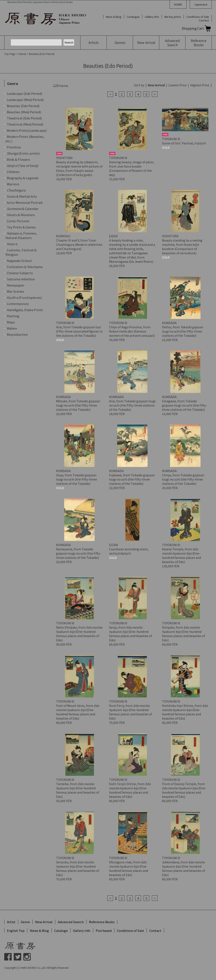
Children (13, 172)
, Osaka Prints (25, 310)
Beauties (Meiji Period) (24, 112)
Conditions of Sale (198, 17)
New (146, 42)
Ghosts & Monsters (21, 215)
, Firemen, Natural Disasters (21, 235)
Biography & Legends (23, 178)
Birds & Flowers (18, 159)
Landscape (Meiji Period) (25, 100)
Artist (11, 922)
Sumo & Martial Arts (22, 196)
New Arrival (44, 922)
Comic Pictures (18, 221)
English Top (16, 930)
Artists (94, 42)
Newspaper (16, 285)
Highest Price (200, 85)
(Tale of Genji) (23, 166)
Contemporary (18, 304)
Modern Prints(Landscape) (27, 130)
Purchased (104, 930)
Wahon (12, 328)
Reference (199, 43)
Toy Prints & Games (21, 227)
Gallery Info (152, 17)
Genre (25, 922)
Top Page (10, 54)
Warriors (13, 184)
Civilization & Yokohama (25, 267)
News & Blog (114, 17)
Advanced (172, 43)
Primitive (14, 147)
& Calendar (23, 209)
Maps (11, 322)
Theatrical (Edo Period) (24, 118)
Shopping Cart (193, 28)
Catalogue (133, 17)
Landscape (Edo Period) (24, 93)
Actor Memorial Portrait (25, 202)
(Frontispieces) (24, 297)
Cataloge (61, 930)
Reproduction (17, 334)
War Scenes (15, 291)
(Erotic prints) (23, 153)
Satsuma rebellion (21, 279)
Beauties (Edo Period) (42, 54)
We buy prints (173, 17)
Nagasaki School (19, 261)
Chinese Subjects (20, 273)
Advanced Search (71, 922)
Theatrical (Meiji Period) (25, 124)
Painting (13, 316)
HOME (178, 4)
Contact (204, 20)
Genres (120, 42)
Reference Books (102, 922)
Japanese (201, 4)
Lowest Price (177, 85)
